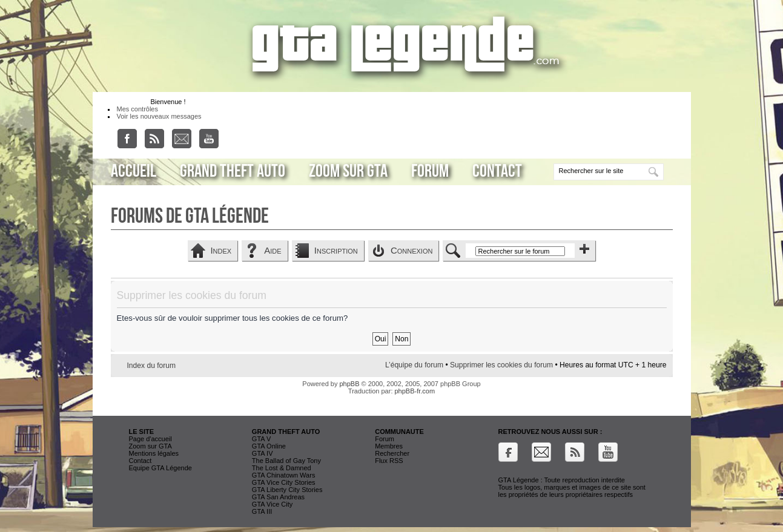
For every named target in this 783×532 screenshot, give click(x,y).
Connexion (412, 250)
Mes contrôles (137, 109)
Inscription (336, 250)
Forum (430, 171)
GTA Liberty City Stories (287, 490)
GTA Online (269, 446)
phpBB (349, 384)
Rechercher (392, 453)
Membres (389, 446)
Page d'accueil (150, 439)
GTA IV (263, 453)
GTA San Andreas (278, 497)
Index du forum (152, 366)
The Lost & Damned (282, 468)
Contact (497, 171)
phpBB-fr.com (415, 391)
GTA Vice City (272, 504)
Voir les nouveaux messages (159, 116)
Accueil (134, 171)
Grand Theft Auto (233, 171)
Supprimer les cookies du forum (501, 365)
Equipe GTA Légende (160, 468)
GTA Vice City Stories (284, 482)
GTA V (262, 439)
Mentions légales (154, 453)
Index (221, 250)
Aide (273, 250)
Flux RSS (389, 461)
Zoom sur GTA (348, 171)
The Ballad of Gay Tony (286, 461)
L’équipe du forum (414, 365)
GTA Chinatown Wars (284, 475)
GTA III (262, 511)
